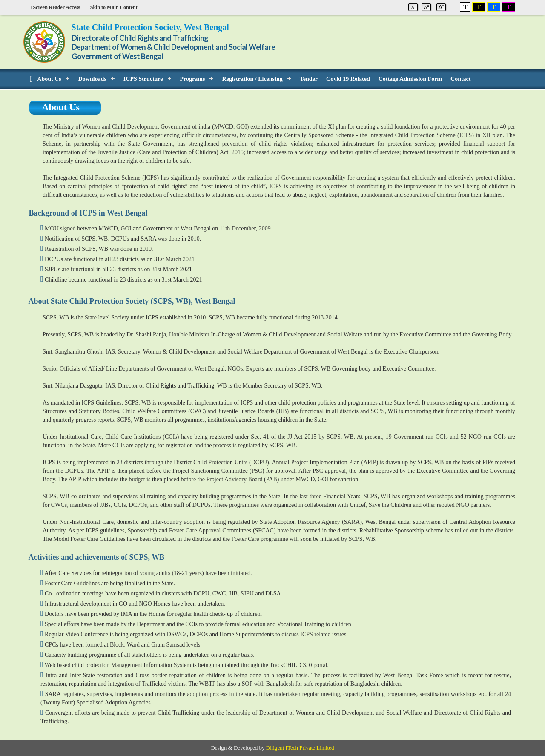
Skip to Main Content (114, 7)
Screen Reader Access (55, 7)
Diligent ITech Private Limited (300, 748)
